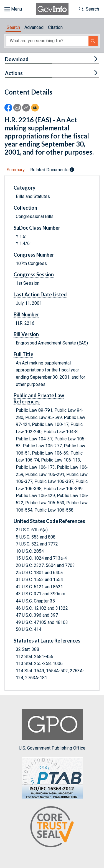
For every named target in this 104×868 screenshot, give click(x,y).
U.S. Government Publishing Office (52, 730)
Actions (14, 73)
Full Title (23, 354)
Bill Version (26, 334)
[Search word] (47, 41)
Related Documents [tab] (52, 170)
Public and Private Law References (39, 398)
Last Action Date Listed (40, 294)
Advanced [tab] (34, 27)
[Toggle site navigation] (13, 9)
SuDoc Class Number (37, 228)
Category (25, 188)
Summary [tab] (16, 170)
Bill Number (26, 314)
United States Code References (49, 521)
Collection (25, 208)
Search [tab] (13, 27)
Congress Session (34, 274)
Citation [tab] (55, 27)
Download (17, 59)
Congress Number (34, 255)
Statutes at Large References (47, 641)
